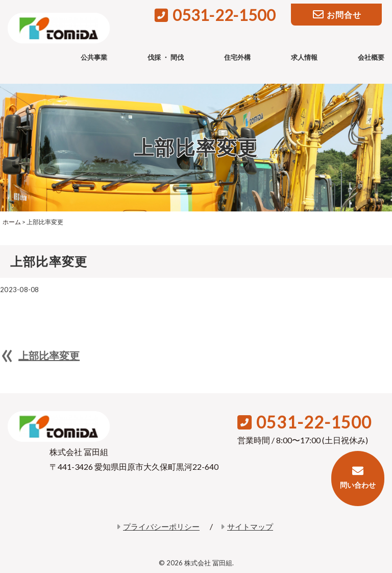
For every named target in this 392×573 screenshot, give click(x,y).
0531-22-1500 (215, 15)
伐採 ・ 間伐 (166, 57)
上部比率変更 (49, 355)
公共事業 (94, 57)
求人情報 (304, 57)
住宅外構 (237, 57)
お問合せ (337, 15)
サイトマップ (247, 527)
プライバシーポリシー (158, 527)
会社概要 (371, 57)
